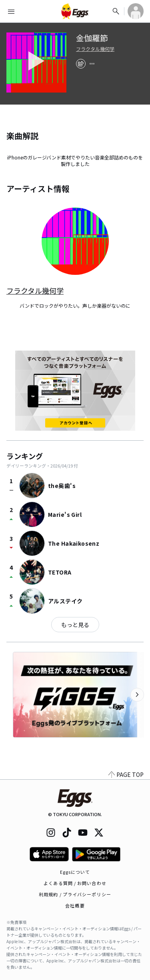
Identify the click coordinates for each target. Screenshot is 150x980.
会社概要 (75, 905)
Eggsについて (75, 872)
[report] (92, 64)
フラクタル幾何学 (95, 49)
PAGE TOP (126, 774)
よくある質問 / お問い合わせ (75, 883)
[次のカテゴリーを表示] (137, 695)
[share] (81, 64)
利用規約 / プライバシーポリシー (75, 894)
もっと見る (75, 625)
